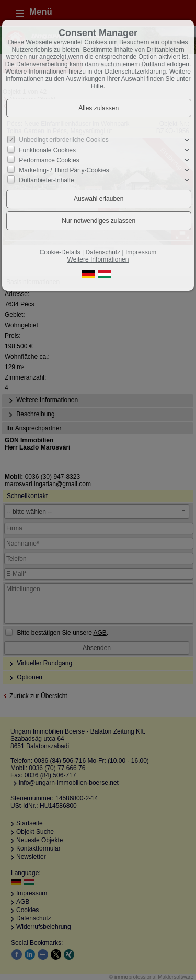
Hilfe (97, 86)
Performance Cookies (49, 160)
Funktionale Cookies (47, 150)
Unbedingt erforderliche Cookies (64, 140)
